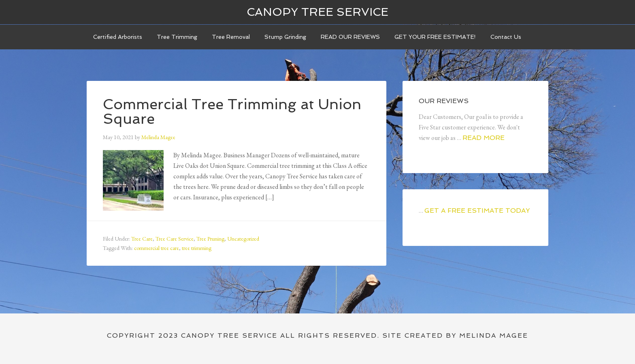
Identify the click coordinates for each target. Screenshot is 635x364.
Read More (484, 138)
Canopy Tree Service (317, 12)
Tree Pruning (210, 239)
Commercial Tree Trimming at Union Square (232, 111)
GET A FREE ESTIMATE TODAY (477, 211)
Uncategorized (243, 239)
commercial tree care (157, 248)
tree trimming (197, 248)
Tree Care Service (175, 239)
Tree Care (142, 239)
